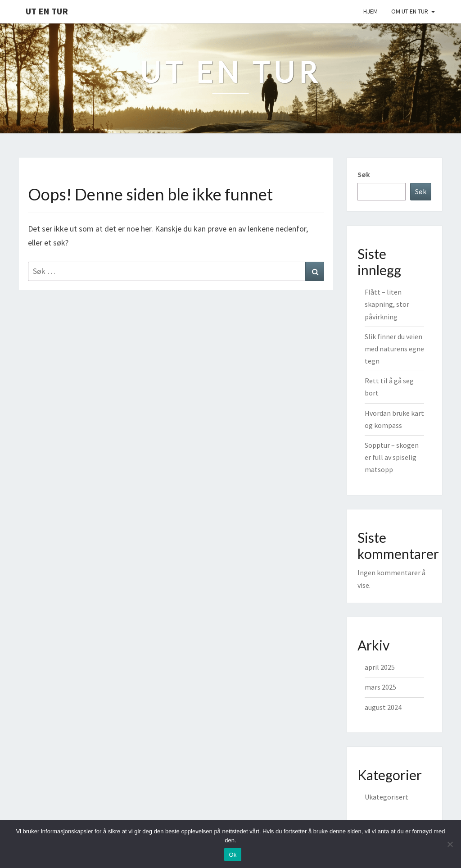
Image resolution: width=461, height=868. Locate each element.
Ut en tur (47, 11)
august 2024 (383, 707)
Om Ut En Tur (410, 11)
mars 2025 (380, 687)
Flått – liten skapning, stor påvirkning (387, 304)
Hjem (371, 11)
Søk (364, 174)
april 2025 (380, 667)
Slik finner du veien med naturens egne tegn (394, 349)
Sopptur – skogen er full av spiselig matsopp (392, 457)
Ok (233, 855)
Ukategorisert (386, 797)
